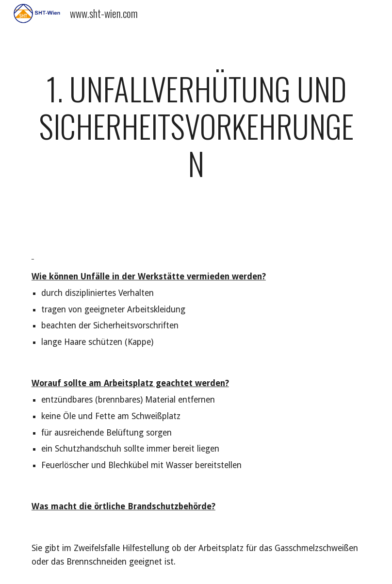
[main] (196, 130)
